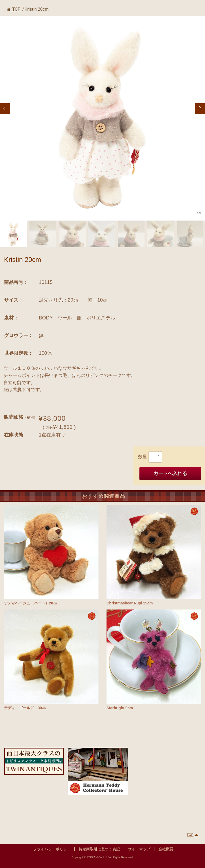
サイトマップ (139, 849)
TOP (14, 9)
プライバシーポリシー (52, 849)
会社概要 (166, 849)
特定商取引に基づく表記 (99, 849)
